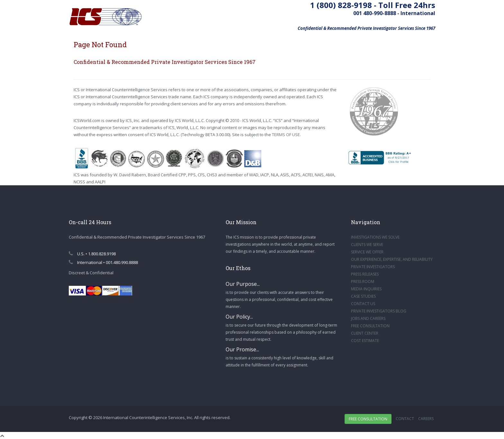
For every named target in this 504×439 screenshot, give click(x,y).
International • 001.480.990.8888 (103, 262)
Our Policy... (239, 317)
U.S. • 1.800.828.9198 (92, 254)
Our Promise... (242, 349)
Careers (426, 419)
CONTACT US (363, 304)
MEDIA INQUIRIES (366, 289)
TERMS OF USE (286, 135)
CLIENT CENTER (365, 333)
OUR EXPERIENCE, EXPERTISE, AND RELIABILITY (392, 259)
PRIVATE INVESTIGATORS (373, 267)
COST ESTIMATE (365, 341)
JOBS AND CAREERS (368, 318)
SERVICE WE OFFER (367, 252)
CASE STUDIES (363, 296)
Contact (405, 419)
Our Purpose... (243, 284)
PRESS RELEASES (365, 274)
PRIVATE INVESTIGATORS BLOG (379, 311)
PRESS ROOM (363, 281)
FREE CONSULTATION (370, 326)
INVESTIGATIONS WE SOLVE (375, 237)
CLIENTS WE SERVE (367, 245)
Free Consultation (368, 419)
